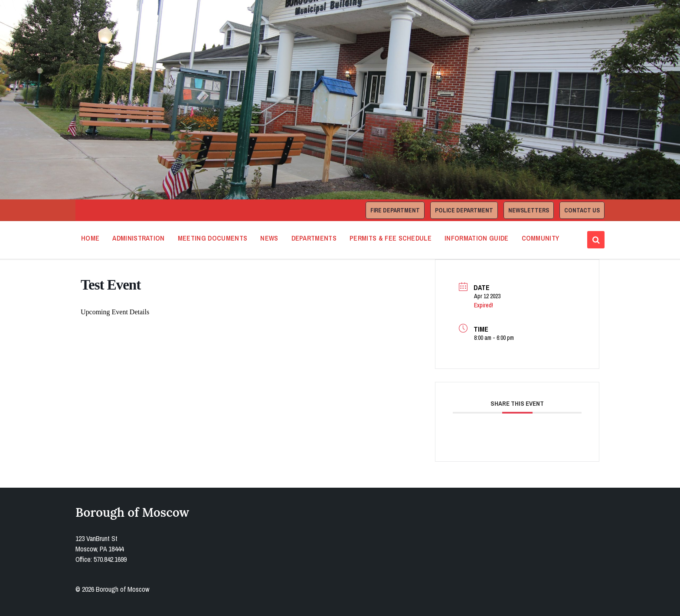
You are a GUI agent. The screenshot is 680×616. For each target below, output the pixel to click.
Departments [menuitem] (314, 238)
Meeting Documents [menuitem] (212, 238)
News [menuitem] (269, 238)
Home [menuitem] (90, 238)
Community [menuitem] (541, 238)
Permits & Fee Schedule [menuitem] (391, 238)
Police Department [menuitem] (464, 210)
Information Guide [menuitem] (476, 238)
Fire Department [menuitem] (395, 210)
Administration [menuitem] (138, 238)
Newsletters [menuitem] (529, 210)
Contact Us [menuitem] (582, 210)
